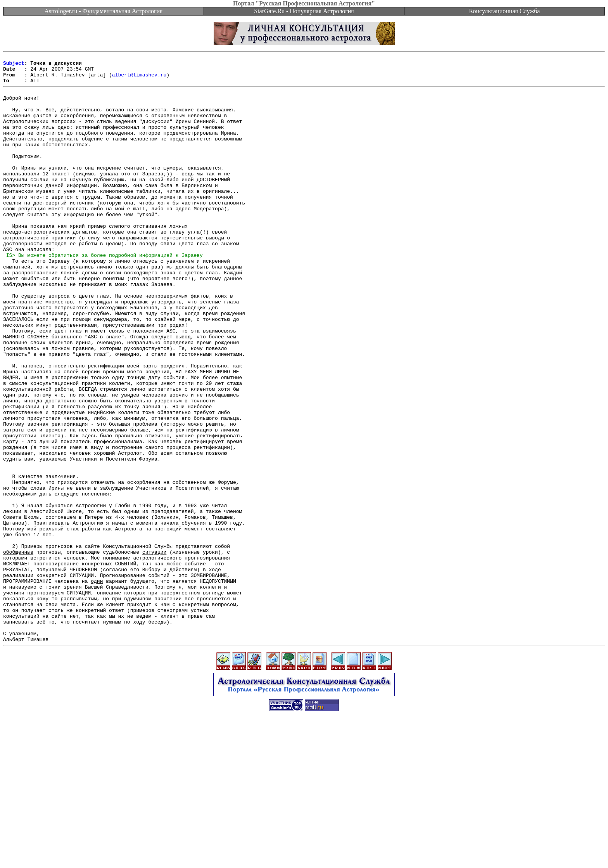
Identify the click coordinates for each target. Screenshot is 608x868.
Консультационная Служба (505, 11)
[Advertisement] (304, 851)
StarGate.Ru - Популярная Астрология (304, 11)
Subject (14, 65)
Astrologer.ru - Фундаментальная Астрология (104, 11)
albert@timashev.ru (139, 79)
